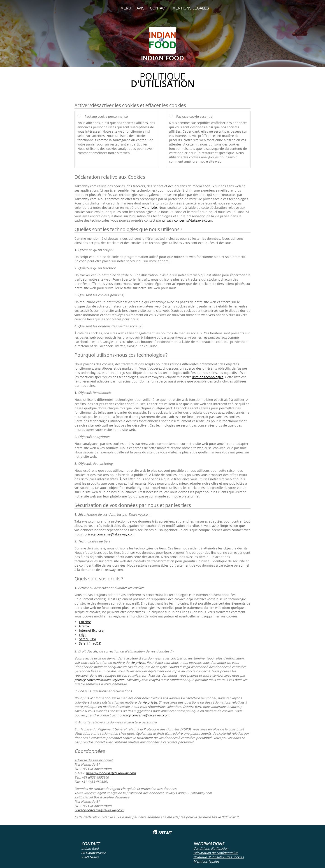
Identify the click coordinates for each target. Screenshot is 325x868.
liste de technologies (208, 377)
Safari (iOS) (87, 639)
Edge (83, 635)
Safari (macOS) (90, 643)
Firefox (84, 626)
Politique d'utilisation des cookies (219, 857)
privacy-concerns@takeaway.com (187, 220)
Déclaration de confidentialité (216, 853)
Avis (140, 8)
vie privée (150, 208)
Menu (126, 8)
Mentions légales (191, 8)
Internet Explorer (92, 630)
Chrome (85, 622)
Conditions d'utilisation (211, 848)
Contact (158, 8)
